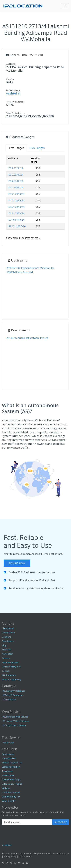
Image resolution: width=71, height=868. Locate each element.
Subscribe (61, 822)
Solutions (7, 637)
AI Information (9, 675)
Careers (6, 658)
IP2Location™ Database (14, 691)
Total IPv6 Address (15, 113)
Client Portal (8, 628)
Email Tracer (8, 775)
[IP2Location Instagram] (23, 863)
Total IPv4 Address (15, 102)
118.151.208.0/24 (17, 226)
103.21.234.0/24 (16, 207)
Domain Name (13, 90)
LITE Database (9, 699)
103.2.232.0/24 (15, 168)
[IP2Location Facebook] (3, 863)
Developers (8, 641)
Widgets (6, 788)
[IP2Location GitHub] (15, 863)
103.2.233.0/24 (15, 175)
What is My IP (9, 801)
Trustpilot (7, 845)
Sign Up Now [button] (17, 563)
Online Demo (8, 633)
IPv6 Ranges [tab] (37, 148)
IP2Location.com (24, 853)
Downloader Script (11, 780)
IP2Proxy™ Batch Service (14, 725)
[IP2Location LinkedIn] (27, 863)
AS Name (11, 64)
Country (10, 79)
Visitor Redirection (11, 767)
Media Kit (7, 650)
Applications (8, 754)
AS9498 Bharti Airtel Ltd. (20, 272)
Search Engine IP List (12, 763)
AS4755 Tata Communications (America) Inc (30, 268)
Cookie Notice (25, 856)
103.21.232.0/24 (16, 194)
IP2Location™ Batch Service (15, 721)
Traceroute (7, 771)
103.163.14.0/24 (16, 220)
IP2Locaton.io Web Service (15, 717)
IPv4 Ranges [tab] (17, 148)
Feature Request (10, 662)
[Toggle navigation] (65, 6)
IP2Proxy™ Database (12, 695)
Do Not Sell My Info (11, 667)
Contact (6, 671)
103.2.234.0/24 (15, 181)
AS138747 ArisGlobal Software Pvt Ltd (27, 338)
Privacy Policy (10, 856)
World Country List (11, 797)
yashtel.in (13, 93)
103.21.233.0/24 (16, 200)
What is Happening (11, 679)
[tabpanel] (35, 197)
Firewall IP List (9, 758)
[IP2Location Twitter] (7, 863)
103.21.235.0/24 (16, 213)
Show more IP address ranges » (23, 238)
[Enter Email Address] (27, 822)
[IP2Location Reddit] (11, 863)
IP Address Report (11, 792)
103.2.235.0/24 (15, 187)
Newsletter (7, 654)
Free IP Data (8, 743)
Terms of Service (60, 853)
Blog (4, 645)
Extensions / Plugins (12, 784)
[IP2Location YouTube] (19, 863)
